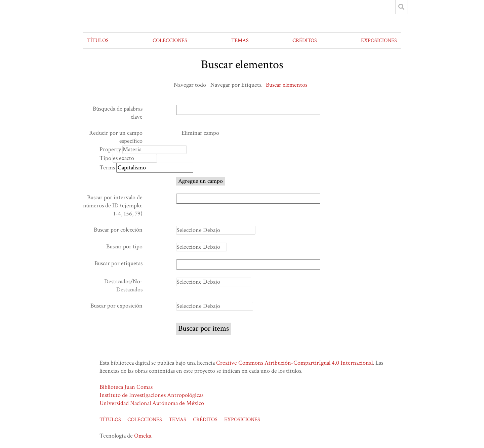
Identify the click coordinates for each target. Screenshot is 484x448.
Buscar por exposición (116, 306)
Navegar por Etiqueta (236, 85)
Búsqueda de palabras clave (118, 113)
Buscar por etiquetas (118, 263)
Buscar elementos (287, 85)
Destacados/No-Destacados (123, 286)
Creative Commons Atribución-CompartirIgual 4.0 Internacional (294, 363)
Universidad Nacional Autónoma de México (152, 403)
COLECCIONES (170, 40)
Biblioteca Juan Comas (126, 387)
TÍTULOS (98, 40)
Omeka (143, 436)
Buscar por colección (118, 230)
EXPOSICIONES (379, 40)
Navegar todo (190, 85)
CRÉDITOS (305, 40)
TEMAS (240, 40)
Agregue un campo (200, 181)
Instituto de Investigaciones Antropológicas (151, 395)
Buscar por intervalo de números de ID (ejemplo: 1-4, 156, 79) (113, 206)
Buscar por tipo (124, 247)
